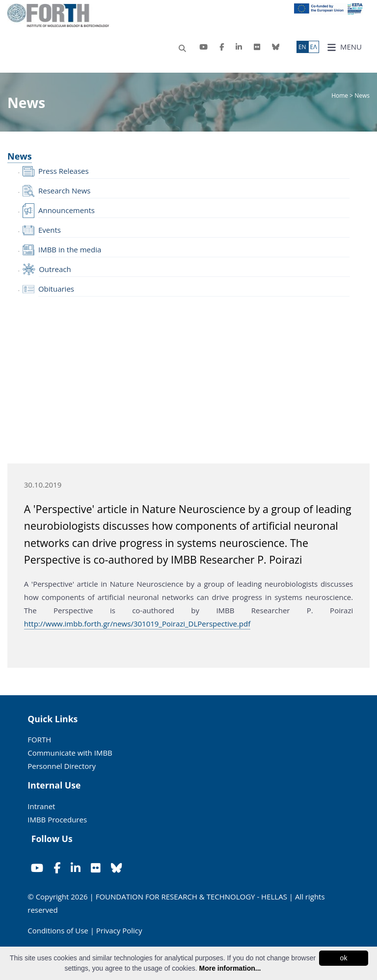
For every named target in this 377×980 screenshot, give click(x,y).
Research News (65, 191)
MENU (344, 47)
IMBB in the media (70, 249)
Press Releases (64, 171)
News (20, 156)
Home (340, 95)
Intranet (41, 806)
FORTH (39, 739)
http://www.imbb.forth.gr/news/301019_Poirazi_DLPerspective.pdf (137, 624)
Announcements (67, 210)
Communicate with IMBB (70, 753)
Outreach (55, 269)
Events (50, 230)
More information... (230, 968)
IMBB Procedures (57, 819)
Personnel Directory (62, 766)
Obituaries (56, 289)
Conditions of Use (58, 930)
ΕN (302, 47)
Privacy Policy (119, 930)
